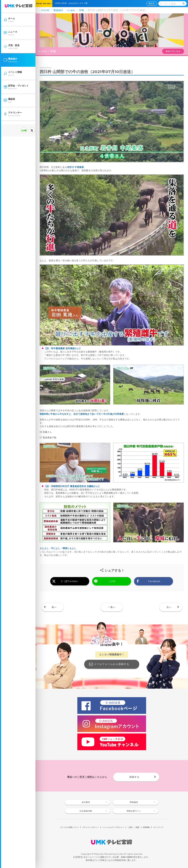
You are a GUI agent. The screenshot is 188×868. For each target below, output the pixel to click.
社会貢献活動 (86, 811)
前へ (54, 607)
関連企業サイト (134, 811)
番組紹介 (58, 10)
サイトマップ (158, 827)
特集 (82, 10)
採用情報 (146, 827)
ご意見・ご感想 (133, 827)
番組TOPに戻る (173, 51)
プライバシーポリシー (90, 827)
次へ (169, 607)
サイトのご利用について (69, 827)
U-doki (71, 10)
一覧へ (112, 607)
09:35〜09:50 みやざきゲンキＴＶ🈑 (72, 3)
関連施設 (134, 802)
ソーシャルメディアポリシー (113, 827)
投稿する (134, 777)
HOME (45, 10)
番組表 (152, 3)
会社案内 (86, 802)
